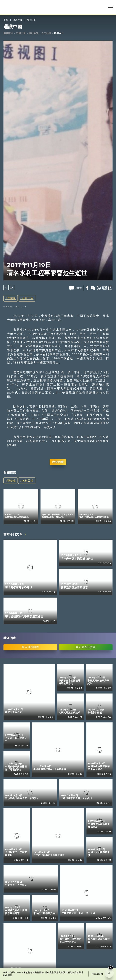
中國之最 (21, 33)
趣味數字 (8, 33)
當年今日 (32, 20)
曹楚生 (12, 298)
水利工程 (28, 298)
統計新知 (34, 33)
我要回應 (58, 462)
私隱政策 (77, 972)
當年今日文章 (13, 534)
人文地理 (46, 33)
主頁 (6, 20)
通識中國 (18, 20)
